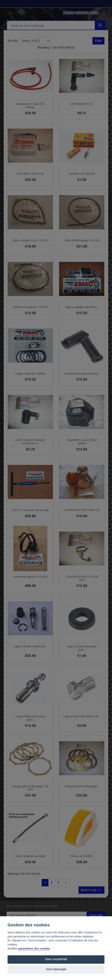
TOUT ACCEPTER (56, 959)
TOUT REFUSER (56, 969)
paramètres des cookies (34, 949)
